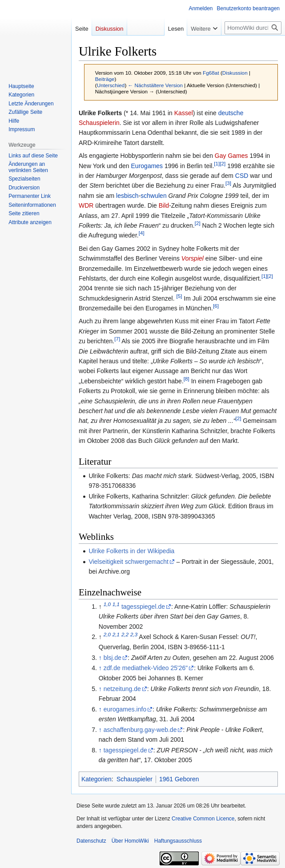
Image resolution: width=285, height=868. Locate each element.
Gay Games (231, 156)
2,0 (107, 635)
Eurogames (147, 166)
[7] (117, 339)
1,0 (107, 604)
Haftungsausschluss (178, 841)
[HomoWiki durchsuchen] (253, 28)
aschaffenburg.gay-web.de (140, 730)
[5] (179, 296)
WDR (86, 205)
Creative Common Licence (203, 819)
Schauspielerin (99, 123)
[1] (217, 163)
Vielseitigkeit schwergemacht (128, 562)
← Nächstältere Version (155, 85)
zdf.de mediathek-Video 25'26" (146, 668)
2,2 (125, 635)
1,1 (116, 604)
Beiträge (105, 79)
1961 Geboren (179, 779)
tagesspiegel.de (143, 607)
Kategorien (96, 779)
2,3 (134, 635)
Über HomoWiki (130, 841)
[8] (187, 379)
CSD (242, 176)
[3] (228, 183)
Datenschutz (91, 841)
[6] (216, 306)
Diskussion (235, 73)
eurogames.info (125, 709)
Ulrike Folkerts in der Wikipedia (131, 551)
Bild (164, 205)
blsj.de (112, 658)
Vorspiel (193, 258)
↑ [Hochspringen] (100, 658)
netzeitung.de (122, 689)
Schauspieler (134, 779)
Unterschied (111, 85)
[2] (223, 163)
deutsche (231, 113)
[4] (142, 233)
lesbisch (127, 196)
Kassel (184, 113)
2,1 (116, 635)
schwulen (153, 196)
